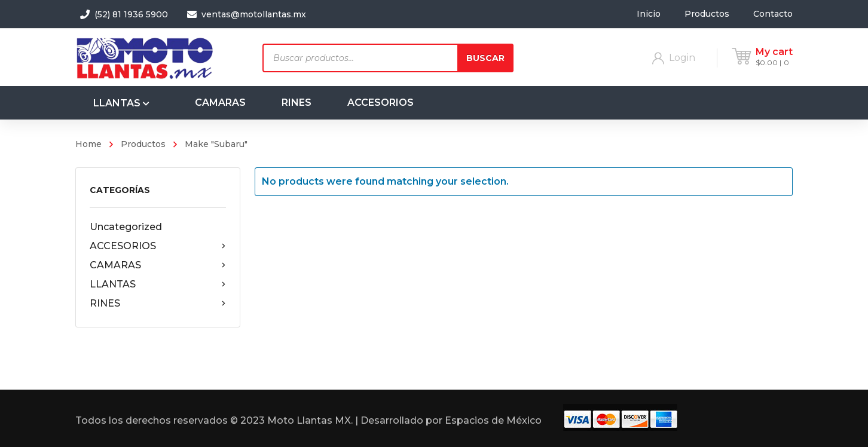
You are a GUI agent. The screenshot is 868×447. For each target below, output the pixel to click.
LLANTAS (158, 284)
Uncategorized (126, 227)
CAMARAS (158, 265)
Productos (143, 144)
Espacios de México (493, 420)
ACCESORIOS (158, 246)
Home (88, 144)
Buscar (485, 58)
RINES (158, 304)
